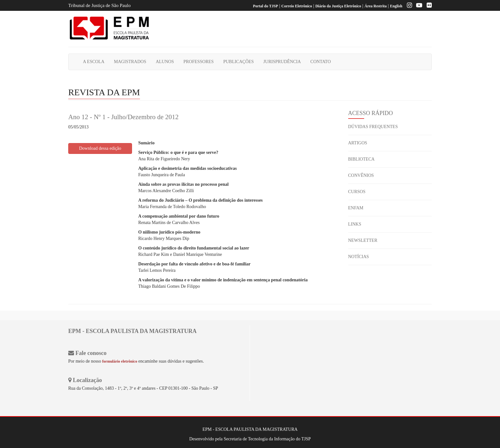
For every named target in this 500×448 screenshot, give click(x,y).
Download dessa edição (100, 148)
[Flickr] (428, 6)
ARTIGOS (358, 143)
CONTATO (320, 62)
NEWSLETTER (363, 240)
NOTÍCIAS (359, 257)
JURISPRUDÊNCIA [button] (282, 62)
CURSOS (357, 192)
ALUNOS (165, 62)
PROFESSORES (199, 62)
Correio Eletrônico (297, 6)
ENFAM (356, 208)
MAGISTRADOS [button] (130, 62)
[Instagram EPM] (408, 6)
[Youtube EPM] (418, 6)
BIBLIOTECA (361, 159)
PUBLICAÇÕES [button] (239, 62)
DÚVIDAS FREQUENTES (373, 127)
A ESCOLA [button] (94, 62)
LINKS (355, 224)
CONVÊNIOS (361, 175)
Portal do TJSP (265, 6)
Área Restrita (375, 6)
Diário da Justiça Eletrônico (338, 6)
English (396, 6)
